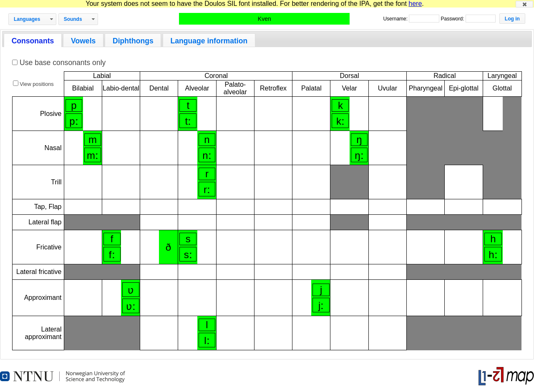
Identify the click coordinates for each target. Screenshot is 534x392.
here (415, 4)
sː (188, 255)
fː (112, 255)
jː (321, 305)
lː (207, 340)
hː (493, 255)
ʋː (131, 306)
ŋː (359, 155)
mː (93, 155)
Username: (396, 19)
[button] (524, 4)
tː (188, 121)
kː (340, 121)
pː (74, 121)
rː (207, 190)
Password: (453, 19)
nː (207, 155)
